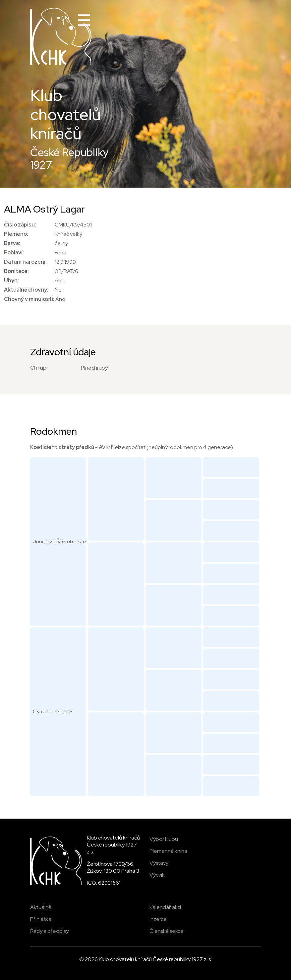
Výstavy (159, 863)
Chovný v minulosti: (29, 299)
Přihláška (41, 919)
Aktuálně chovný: (26, 290)
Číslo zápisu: (20, 225)
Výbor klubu (164, 839)
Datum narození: (25, 262)
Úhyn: (11, 280)
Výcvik (157, 875)
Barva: (12, 243)
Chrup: (39, 368)
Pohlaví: (14, 253)
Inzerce (158, 919)
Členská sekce (167, 931)
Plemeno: (16, 234)
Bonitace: (16, 271)
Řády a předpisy (49, 931)
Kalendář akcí (165, 907)
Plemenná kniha (168, 851)
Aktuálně (41, 907)
